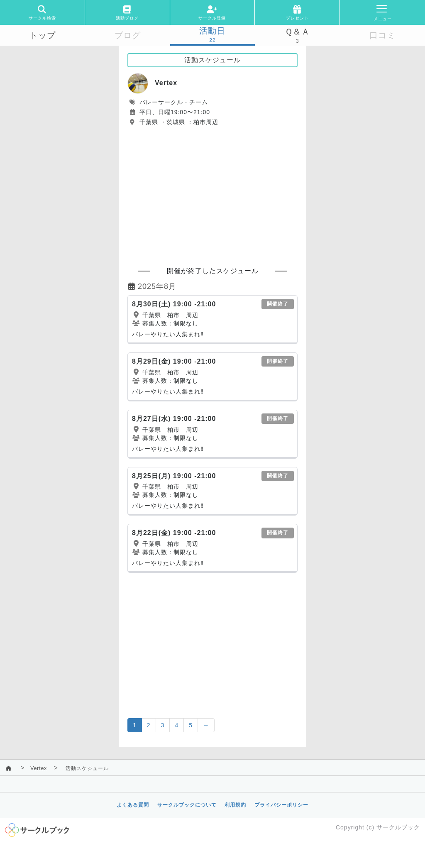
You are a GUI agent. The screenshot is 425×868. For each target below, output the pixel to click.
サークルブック (398, 827)
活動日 (212, 31)
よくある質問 (133, 805)
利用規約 (235, 805)
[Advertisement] (212, 193)
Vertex (39, 768)
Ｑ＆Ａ (297, 32)
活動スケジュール (87, 768)
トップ (43, 35)
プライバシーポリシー (281, 805)
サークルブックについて (187, 805)
